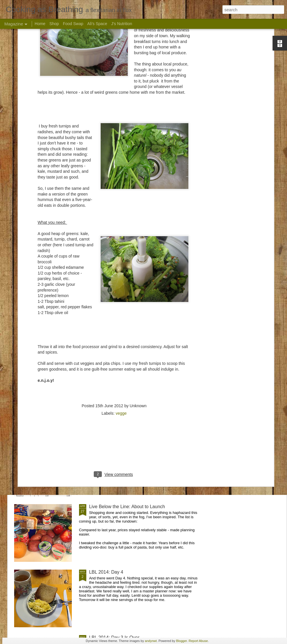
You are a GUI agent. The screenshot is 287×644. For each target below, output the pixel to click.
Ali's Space (97, 24)
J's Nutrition (122, 24)
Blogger (182, 641)
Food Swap (73, 24)
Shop (54, 24)
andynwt (151, 641)
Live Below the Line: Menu (116, 376)
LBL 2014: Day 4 (106, 572)
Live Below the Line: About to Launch (127, 507)
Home (40, 24)
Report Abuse (198, 641)
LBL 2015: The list (108, 441)
